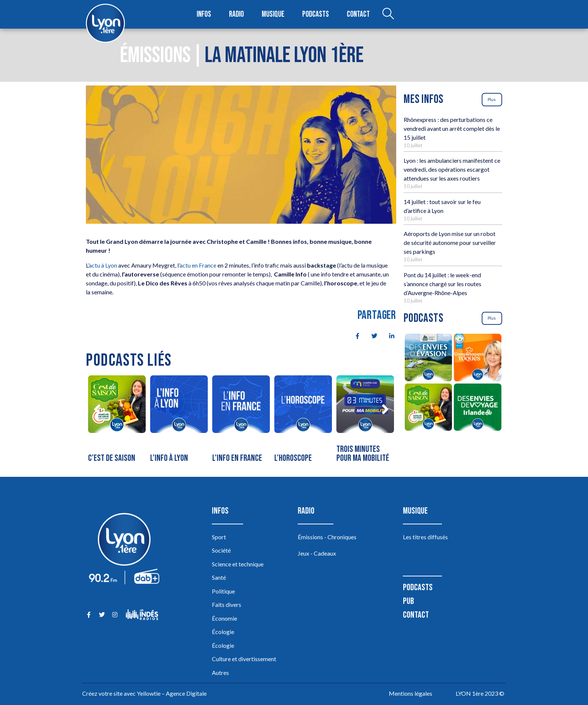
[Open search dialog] (388, 14)
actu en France (198, 265)
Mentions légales (411, 693)
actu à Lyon (103, 265)
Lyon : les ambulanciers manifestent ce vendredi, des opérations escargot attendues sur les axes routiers (452, 169)
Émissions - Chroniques (327, 537)
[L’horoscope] (303, 421)
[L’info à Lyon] (179, 421)
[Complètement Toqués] (478, 359)
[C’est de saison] (117, 421)
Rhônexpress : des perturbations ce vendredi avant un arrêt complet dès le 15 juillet (452, 128)
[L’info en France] (241, 421)
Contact (358, 14)
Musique (273, 14)
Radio (236, 14)
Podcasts (316, 14)
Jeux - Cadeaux (317, 553)
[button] (97, 409)
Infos (204, 14)
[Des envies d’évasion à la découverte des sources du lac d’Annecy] (428, 359)
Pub (408, 601)
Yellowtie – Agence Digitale (172, 693)
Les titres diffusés (425, 537)
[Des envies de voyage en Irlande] (478, 408)
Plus (492, 99)
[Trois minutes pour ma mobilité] (365, 421)
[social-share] (353, 335)
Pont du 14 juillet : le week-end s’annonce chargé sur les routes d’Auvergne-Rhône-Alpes (442, 284)
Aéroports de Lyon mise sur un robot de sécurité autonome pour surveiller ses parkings (450, 242)
